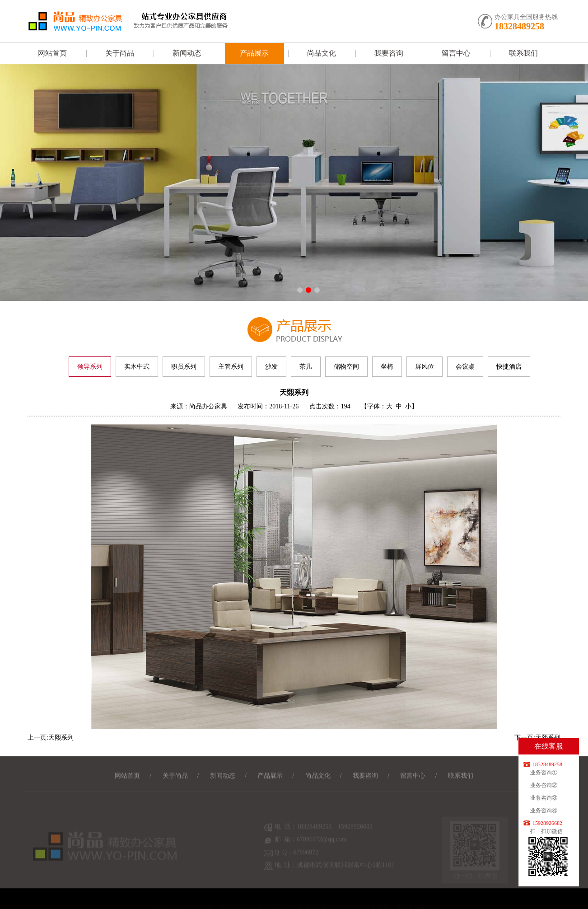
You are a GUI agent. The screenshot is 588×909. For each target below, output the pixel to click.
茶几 (306, 367)
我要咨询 (389, 53)
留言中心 (456, 53)
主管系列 (231, 367)
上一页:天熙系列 (51, 738)
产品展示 (254, 53)
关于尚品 (120, 53)
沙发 (271, 367)
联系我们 (523, 53)
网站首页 (52, 53)
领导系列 (90, 367)
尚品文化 (322, 53)
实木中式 (137, 367)
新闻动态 (187, 53)
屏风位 (425, 367)
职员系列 (184, 367)
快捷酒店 (509, 367)
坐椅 (387, 367)
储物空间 (346, 367)
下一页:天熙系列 (537, 738)
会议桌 (465, 367)
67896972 (306, 858)
